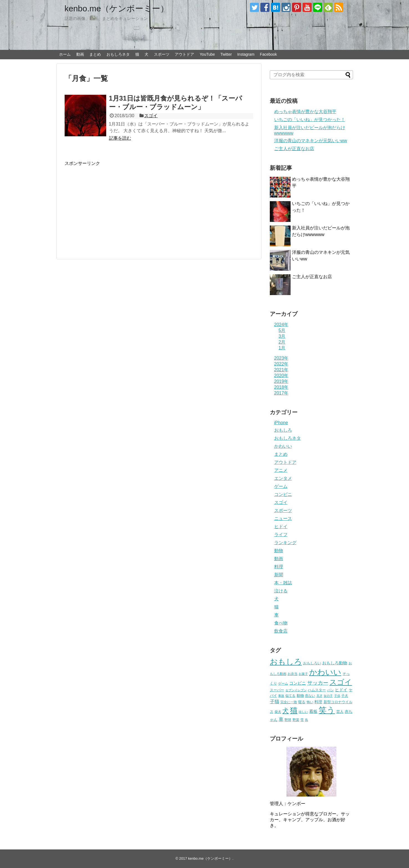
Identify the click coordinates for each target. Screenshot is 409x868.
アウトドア (184, 54)
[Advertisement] (111, 205)
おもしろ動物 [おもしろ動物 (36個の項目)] (335, 663)
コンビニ (283, 494)
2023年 (281, 358)
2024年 (281, 325)
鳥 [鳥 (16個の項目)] (307, 720)
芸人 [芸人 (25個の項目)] (340, 712)
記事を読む (120, 138)
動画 (80, 54)
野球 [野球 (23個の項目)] (288, 720)
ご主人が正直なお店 (294, 149)
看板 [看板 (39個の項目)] (313, 711)
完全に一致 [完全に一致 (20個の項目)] (289, 702)
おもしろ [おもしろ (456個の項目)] (286, 662)
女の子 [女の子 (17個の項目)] (328, 696)
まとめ (95, 54)
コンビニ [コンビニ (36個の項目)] (298, 683)
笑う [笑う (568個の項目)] (327, 710)
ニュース (283, 519)
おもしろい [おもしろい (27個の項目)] (312, 663)
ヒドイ (281, 527)
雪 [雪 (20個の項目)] (302, 720)
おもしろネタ (118, 54)
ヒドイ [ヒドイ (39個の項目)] (341, 690)
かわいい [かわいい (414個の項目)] (325, 672)
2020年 (281, 376)
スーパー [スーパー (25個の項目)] (277, 690)
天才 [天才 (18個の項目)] (319, 696)
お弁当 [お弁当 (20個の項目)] (293, 674)
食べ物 (281, 623)
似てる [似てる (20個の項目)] (290, 696)
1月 (282, 348)
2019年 (281, 381)
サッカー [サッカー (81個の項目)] (318, 683)
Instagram (246, 54)
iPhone (281, 423)
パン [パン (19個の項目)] (331, 690)
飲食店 (281, 631)
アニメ (281, 470)
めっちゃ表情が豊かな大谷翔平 (305, 112)
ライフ (281, 535)
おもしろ (283, 430)
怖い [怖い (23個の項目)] (310, 702)
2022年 (281, 364)
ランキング (285, 543)
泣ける (281, 591)
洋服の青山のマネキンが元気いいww (311, 141)
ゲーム (281, 486)
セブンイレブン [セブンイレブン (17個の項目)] (296, 690)
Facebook (268, 54)
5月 (282, 330)
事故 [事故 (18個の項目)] (281, 696)
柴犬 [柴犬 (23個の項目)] (278, 712)
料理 (279, 567)
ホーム (65, 54)
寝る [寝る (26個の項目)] (302, 702)
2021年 (281, 370)
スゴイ (151, 116)
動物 (279, 551)
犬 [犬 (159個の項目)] (285, 711)
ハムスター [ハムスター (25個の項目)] (317, 690)
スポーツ (162, 54)
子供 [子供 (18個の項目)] (337, 696)
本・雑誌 (283, 583)
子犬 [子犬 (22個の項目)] (345, 696)
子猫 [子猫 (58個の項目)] (275, 701)
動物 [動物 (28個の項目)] (300, 696)
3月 (282, 336)
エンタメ (283, 478)
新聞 (279, 575)
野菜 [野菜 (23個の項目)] (296, 720)
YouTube (207, 54)
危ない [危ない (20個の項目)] (310, 696)
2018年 (281, 387)
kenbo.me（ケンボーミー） (117, 8)
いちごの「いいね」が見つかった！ (310, 120)
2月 (282, 342)
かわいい (283, 446)
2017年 (281, 393)
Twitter (226, 54)
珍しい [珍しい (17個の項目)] (303, 712)
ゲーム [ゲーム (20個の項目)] (283, 683)
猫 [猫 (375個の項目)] (294, 710)
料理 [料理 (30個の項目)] (318, 702)
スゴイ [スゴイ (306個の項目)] (341, 682)
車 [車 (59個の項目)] (281, 719)
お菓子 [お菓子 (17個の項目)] (303, 674)
